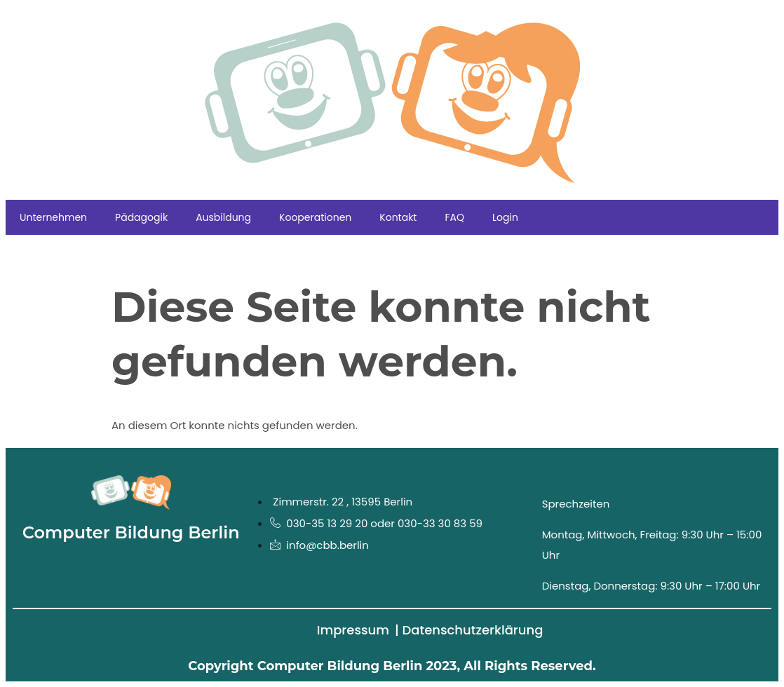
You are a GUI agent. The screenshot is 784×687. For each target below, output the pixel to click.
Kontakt (398, 217)
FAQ (454, 217)
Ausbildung (223, 217)
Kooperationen (315, 217)
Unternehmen (53, 217)
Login (505, 217)
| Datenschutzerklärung (469, 630)
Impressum (353, 630)
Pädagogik (141, 217)
